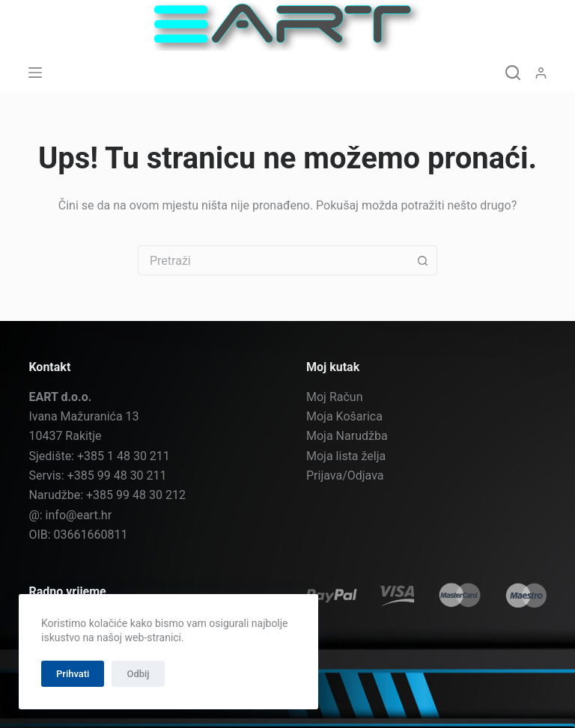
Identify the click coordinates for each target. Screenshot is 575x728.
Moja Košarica (344, 416)
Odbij (138, 674)
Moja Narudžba (347, 436)
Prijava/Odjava (345, 475)
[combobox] (273, 260)
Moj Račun (334, 397)
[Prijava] (541, 73)
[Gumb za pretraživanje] (422, 260)
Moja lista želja (346, 456)
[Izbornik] (35, 73)
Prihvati (73, 674)
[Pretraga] (513, 73)
